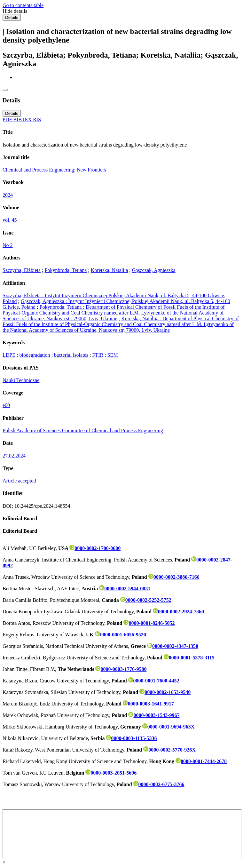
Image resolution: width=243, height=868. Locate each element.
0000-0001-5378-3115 (189, 658)
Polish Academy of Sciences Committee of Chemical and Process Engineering (83, 430)
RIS (37, 119)
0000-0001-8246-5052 (149, 623)
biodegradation (35, 355)
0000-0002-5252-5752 (146, 600)
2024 (8, 195)
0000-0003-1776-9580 (121, 669)
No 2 (8, 245)
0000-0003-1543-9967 (154, 715)
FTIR (98, 355)
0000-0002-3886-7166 (174, 577)
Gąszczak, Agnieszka (154, 270)
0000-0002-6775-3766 (159, 784)
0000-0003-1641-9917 (148, 704)
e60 (6, 405)
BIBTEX (23, 119)
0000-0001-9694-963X (169, 727)
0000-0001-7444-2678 (201, 761)
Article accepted (19, 481)
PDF (8, 119)
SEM (113, 355)
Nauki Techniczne (21, 380)
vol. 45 (10, 220)
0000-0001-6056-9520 (121, 635)
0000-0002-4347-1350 (173, 646)
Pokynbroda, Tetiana (66, 270)
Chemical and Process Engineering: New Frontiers (54, 170)
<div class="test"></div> (122, 834)
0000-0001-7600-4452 (154, 681)
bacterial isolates (71, 355)
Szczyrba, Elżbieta (22, 270)
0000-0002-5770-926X (169, 750)
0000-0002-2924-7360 (178, 612)
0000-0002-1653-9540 (165, 692)
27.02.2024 (14, 456)
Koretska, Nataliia (109, 270)
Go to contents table (23, 5)
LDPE (9, 355)
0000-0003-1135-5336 (131, 738)
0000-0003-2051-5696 (111, 773)
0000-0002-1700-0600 (95, 548)
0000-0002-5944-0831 (125, 589)
